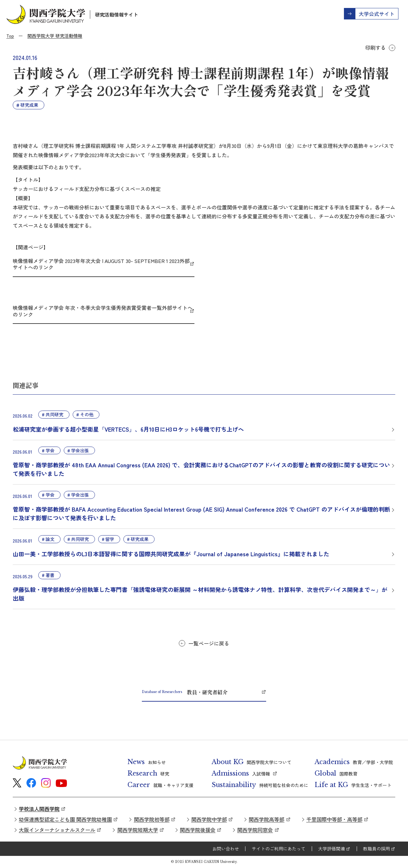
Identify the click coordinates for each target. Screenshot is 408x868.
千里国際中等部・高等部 (334, 819)
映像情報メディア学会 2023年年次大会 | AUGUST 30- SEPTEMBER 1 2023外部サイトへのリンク (101, 264)
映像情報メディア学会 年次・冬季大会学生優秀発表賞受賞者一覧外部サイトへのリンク (103, 311)
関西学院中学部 (209, 819)
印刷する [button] (375, 47)
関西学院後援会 (198, 830)
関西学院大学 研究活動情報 (55, 36)
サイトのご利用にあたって (279, 849)
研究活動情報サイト (117, 15)
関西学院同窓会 (255, 830)
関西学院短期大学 (138, 830)
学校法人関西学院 (39, 809)
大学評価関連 (331, 849)
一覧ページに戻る (209, 643)
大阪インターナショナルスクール (57, 830)
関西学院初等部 (152, 819)
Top (10, 36)
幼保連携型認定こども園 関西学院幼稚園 (65, 819)
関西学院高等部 (266, 819)
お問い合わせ (226, 849)
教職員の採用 (376, 849)
